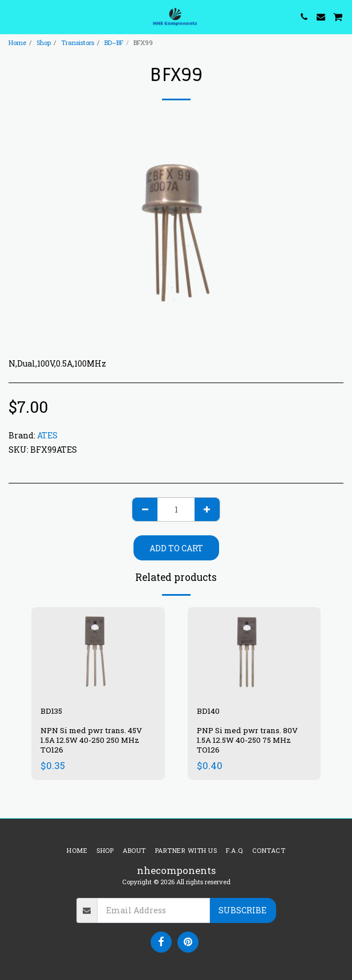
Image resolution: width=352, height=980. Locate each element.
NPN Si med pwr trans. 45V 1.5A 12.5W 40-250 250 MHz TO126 (91, 740)
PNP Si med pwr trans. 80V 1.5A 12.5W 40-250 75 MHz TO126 (247, 740)
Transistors (78, 42)
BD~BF (114, 42)
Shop (44, 42)
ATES (47, 435)
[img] (98, 652)
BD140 (208, 711)
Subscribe (242, 910)
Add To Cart (176, 548)
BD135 (51, 711)
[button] (13, 17)
